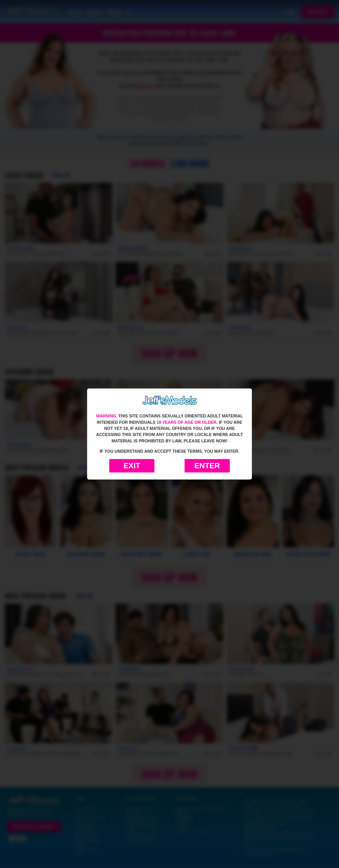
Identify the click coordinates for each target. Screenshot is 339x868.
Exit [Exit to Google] (132, 466)
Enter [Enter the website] (207, 466)
